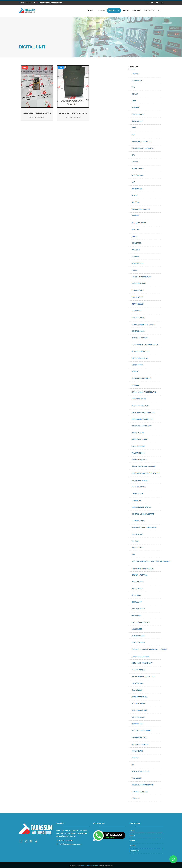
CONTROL (135, 256)
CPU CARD (136, 385)
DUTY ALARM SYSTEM (140, 480)
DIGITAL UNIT (137, 602)
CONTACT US (149, 10)
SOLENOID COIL (137, 534)
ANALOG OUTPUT (138, 636)
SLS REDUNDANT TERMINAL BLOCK (145, 345)
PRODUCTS (114, 10)
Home (132, 830)
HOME (90, 10)
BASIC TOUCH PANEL (139, 697)
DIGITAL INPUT (137, 297)
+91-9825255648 (27, 2)
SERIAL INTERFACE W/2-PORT (143, 324)
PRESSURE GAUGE (139, 284)
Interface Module (138, 609)
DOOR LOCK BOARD (139, 399)
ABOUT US (101, 10)
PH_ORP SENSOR (138, 453)
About (132, 835)
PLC (133, 87)
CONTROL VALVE (138, 521)
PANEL (134, 236)
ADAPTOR (135, 216)
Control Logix (137, 690)
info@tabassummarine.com (50, 2)
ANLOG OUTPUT (138, 582)
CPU (133, 155)
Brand (132, 840)
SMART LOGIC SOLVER (140, 338)
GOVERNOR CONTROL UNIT (142, 426)
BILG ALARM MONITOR (140, 358)
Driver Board (137, 595)
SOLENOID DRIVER (138, 703)
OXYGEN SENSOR (138, 446)
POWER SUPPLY (138, 168)
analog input (136, 615)
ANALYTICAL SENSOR (140, 439)
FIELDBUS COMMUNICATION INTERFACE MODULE (149, 649)
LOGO (134, 101)
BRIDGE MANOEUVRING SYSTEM (144, 466)
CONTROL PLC (137, 80)
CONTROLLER (137, 189)
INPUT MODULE (137, 304)
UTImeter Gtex (138, 290)
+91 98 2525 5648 (66, 840)
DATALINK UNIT (138, 683)
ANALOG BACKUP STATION (142, 507)
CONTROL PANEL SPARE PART (143, 514)
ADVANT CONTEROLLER (141, 209)
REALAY (135, 94)
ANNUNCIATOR (137, 751)
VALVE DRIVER (137, 588)
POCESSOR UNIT (138, 114)
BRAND (126, 10)
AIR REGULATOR (138, 433)
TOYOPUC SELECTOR (140, 792)
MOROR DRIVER (137, 365)
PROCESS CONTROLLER (141, 622)
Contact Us (134, 851)
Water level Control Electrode (143, 412)
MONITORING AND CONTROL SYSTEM (145, 473)
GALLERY (136, 10)
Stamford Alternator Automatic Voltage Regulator (151, 561)
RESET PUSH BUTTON (140, 406)
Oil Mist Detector (138, 717)
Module (135, 270)
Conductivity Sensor (140, 460)
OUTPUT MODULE (138, 670)
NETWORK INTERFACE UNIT (142, 663)
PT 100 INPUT (137, 311)
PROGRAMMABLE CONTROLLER (143, 676)
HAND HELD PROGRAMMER (141, 277)
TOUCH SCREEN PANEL (140, 656)
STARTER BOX (137, 724)
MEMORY (135, 372)
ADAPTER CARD (138, 263)
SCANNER (135, 107)
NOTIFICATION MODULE (140, 771)
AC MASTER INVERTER (140, 351)
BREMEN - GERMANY (139, 575)
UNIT (134, 182)
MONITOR (135, 229)
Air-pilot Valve (137, 548)
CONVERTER (136, 243)
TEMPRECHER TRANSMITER (142, 419)
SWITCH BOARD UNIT (140, 710)
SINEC (134, 128)
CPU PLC (135, 74)
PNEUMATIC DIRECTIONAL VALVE (144, 527)
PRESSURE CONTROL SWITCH (143, 148)
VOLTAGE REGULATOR (140, 744)
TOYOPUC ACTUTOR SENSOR (143, 785)
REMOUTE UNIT (138, 175)
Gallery (133, 845)
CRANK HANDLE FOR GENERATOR (144, 392)
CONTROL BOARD (138, 331)
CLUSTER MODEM (138, 643)
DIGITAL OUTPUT (138, 317)
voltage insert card (139, 737)
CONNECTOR (137, 500)
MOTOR (134, 196)
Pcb (133, 555)
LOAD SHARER (137, 629)
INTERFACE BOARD (139, 223)
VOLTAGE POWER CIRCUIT (141, 731)
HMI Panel (135, 541)
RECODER (135, 202)
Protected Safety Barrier (141, 378)
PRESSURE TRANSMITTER (142, 141)
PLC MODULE (136, 778)
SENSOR (135, 758)
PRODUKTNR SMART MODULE (143, 568)
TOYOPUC (135, 798)
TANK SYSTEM (137, 494)
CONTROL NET (137, 121)
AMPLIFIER (136, 250)
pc (133, 764)
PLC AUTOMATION (37, 118)
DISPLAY (135, 162)
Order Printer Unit (139, 487)
